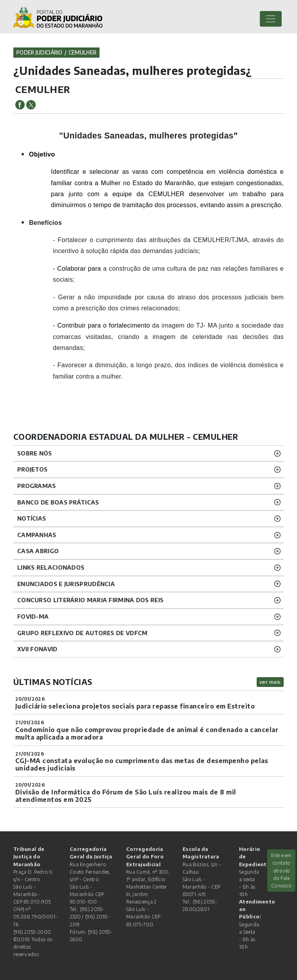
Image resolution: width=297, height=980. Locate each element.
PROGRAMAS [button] (37, 486)
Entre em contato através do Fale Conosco (281, 870)
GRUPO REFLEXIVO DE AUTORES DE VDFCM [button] (82, 633)
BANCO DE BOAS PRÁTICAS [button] (58, 502)
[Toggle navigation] (271, 19)
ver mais (270, 682)
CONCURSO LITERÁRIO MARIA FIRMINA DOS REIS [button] (90, 600)
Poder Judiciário (40, 52)
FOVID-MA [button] (33, 616)
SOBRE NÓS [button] (35, 453)
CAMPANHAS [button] (37, 535)
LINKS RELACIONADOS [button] (51, 567)
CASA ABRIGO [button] (38, 551)
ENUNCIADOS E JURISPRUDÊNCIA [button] (66, 584)
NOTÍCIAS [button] (32, 518)
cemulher (82, 52)
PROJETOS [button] (32, 469)
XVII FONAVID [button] (37, 649)
